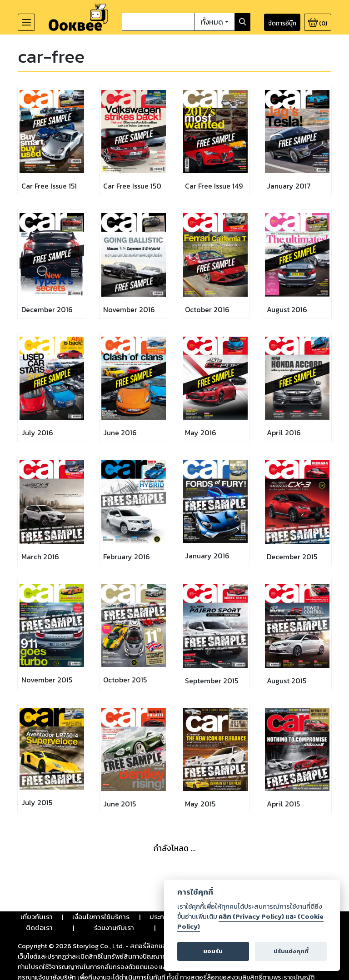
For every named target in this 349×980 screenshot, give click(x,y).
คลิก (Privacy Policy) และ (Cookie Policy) (250, 921)
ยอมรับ (213, 951)
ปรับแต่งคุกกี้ (291, 951)
